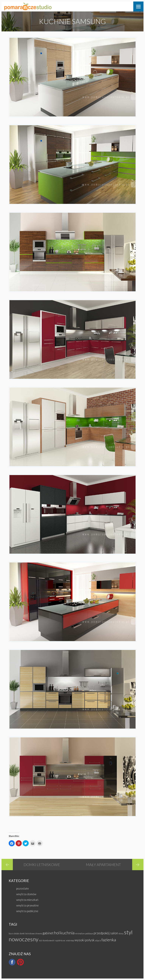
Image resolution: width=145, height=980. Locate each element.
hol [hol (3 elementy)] (57, 933)
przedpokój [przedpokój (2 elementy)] (102, 933)
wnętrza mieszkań (27, 900)
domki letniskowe (42, 865)
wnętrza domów (26, 894)
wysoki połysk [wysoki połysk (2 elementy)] (84, 940)
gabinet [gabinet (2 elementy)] (48, 933)
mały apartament (103, 865)
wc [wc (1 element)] (64, 940)
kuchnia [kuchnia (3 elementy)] (67, 933)
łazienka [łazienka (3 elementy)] (109, 940)
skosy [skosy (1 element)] (121, 933)
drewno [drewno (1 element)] (39, 933)
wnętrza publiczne (27, 911)
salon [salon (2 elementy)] (114, 933)
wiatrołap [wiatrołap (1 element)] (70, 940)
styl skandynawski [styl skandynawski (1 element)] (47, 940)
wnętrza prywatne (27, 905)
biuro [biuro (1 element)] (11, 933)
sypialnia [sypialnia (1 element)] (59, 940)
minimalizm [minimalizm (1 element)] (80, 933)
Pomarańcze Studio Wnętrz (28, 6)
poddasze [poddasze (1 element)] (89, 933)
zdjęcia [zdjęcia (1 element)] (98, 940)
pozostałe (23, 888)
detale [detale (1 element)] (17, 933)
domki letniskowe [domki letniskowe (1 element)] (27, 933)
